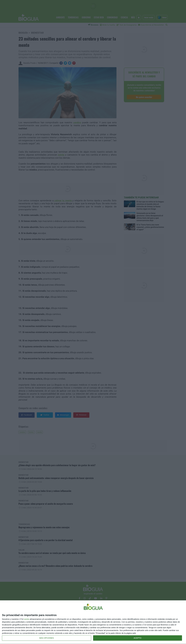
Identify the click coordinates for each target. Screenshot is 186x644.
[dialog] (93, 622)
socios (27, 619)
